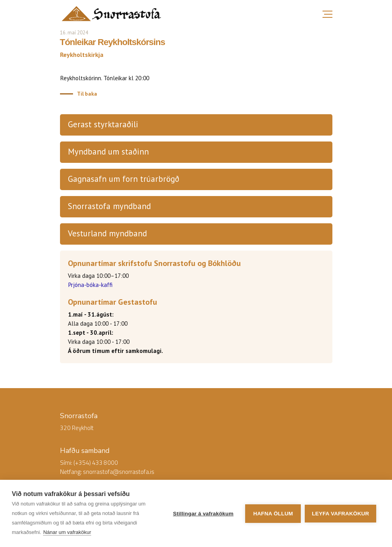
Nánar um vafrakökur (67, 532)
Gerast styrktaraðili (103, 124)
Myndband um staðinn (108, 152)
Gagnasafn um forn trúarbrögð (124, 179)
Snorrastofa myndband (109, 206)
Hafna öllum (273, 514)
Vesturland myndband (107, 233)
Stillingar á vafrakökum (203, 514)
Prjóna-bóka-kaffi (90, 285)
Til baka (87, 94)
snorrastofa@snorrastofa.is (119, 472)
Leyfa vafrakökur (340, 514)
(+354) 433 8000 (96, 463)
